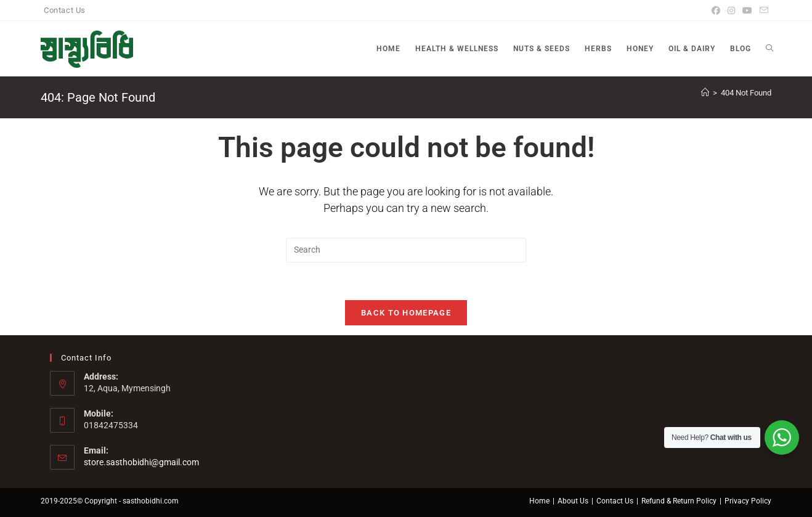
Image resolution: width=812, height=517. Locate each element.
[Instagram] (731, 10)
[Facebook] (716, 10)
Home (539, 501)
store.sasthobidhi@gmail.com (141, 462)
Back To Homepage (406, 313)
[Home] (705, 93)
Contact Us (65, 10)
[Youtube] (747, 10)
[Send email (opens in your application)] (762, 10)
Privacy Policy (748, 501)
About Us (573, 501)
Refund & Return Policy (679, 501)
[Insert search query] (406, 250)
